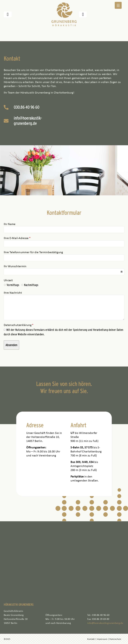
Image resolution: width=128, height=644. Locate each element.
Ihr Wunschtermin (15, 266)
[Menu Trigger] (118, 5)
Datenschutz (115, 639)
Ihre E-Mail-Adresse (17, 238)
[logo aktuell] (64, 4)
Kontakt (91, 639)
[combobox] (64, 272)
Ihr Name (10, 224)
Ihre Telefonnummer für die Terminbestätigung (33, 252)
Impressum (102, 639)
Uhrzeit (8, 280)
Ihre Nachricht (13, 293)
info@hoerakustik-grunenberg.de (28, 121)
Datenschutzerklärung (19, 325)
